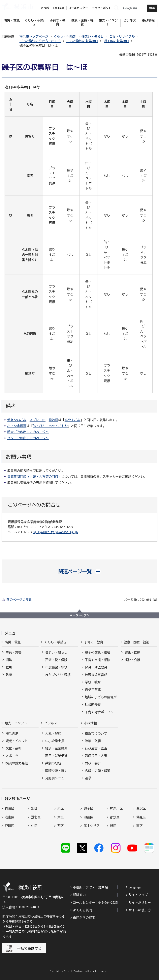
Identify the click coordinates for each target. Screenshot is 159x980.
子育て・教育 (94, 642)
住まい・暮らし (93, 36)
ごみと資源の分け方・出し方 (40, 41)
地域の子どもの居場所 (101, 697)
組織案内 (79, 895)
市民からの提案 (84, 918)
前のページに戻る (19, 600)
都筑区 (115, 817)
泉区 (61, 808)
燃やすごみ (73, 420)
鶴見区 (141, 817)
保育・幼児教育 (96, 667)
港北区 (36, 817)
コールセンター (78, 8)
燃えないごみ (17, 420)
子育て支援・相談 (98, 660)
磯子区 (88, 808)
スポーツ (12, 756)
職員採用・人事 (96, 756)
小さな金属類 (17, 426)
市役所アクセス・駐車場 (90, 887)
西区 (61, 826)
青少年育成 (93, 690)
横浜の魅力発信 (17, 763)
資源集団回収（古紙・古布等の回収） (34, 477)
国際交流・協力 (56, 771)
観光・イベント (16, 723)
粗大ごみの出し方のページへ (28, 432)
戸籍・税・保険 (56, 660)
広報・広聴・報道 (98, 771)
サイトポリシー (140, 903)
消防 (9, 660)
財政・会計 (93, 763)
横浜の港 (12, 734)
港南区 (10, 817)
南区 (140, 826)
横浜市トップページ (34, 36)
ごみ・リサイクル (122, 36)
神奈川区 (116, 808)
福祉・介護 (133, 660)
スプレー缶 (38, 420)
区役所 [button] (45, 8)
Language (135, 887)
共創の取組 (53, 763)
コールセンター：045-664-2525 (95, 903)
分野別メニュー (56, 778)
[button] (80, 571)
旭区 (34, 808)
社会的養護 (93, 704)
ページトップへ (79, 615)
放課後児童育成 (96, 675)
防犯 (9, 675)
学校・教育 (93, 682)
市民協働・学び (56, 667)
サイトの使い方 (140, 910)
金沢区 (141, 808)
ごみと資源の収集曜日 (82, 41)
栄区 (61, 817)
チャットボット (102, 8)
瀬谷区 (88, 817)
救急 (9, 667)
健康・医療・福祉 (137, 642)
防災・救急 (13, 642)
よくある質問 (82, 910)
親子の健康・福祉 (98, 652)
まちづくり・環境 (58, 675)
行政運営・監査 (96, 748)
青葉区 (10, 808)
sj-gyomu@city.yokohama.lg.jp (55, 532)
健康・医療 (133, 652)
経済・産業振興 (56, 748)
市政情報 (90, 723)
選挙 (88, 778)
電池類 (53, 420)
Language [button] (59, 8)
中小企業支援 (55, 741)
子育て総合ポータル (99, 712)
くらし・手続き (65, 36)
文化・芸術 (14, 748)
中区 (34, 826)
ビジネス (51, 723)
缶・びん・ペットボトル (50, 426)
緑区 (113, 826)
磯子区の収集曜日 (116, 41)
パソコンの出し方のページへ (28, 438)
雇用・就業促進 (56, 756)
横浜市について (96, 734)
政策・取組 (93, 741)
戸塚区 (10, 826)
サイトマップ (138, 895)
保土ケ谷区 (92, 826)
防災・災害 (14, 652)
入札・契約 (53, 734)
